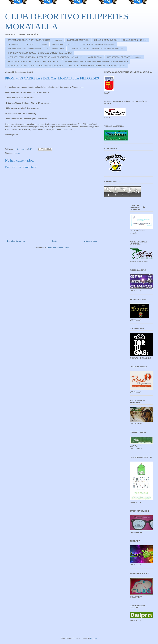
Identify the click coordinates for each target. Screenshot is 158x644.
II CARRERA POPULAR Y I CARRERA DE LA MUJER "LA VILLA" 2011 (97, 49)
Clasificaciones (13, 44)
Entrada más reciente (16, 241)
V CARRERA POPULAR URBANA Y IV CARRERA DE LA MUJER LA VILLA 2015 (96, 62)
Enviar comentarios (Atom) (58, 248)
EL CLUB (43, 44)
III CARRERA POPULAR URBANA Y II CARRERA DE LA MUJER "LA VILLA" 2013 (40, 53)
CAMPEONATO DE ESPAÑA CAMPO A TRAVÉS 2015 (29, 40)
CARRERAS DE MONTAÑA (78, 40)
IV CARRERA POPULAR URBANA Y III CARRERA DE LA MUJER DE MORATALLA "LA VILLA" (45, 57)
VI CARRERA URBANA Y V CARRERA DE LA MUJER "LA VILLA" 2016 (35, 66)
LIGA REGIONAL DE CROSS (119, 57)
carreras (59, 40)
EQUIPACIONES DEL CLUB (63, 44)
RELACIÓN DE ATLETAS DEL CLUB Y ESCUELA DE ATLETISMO (34, 62)
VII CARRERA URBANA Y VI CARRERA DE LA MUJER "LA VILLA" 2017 (97, 66)
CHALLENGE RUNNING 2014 (106, 40)
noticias (138, 57)
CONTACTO (29, 44)
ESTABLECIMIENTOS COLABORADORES (24, 49)
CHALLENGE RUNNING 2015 (135, 40)
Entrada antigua (90, 241)
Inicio (55, 241)
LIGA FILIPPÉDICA (94, 57)
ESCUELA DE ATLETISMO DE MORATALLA (97, 44)
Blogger (93, 638)
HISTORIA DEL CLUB (55, 49)
